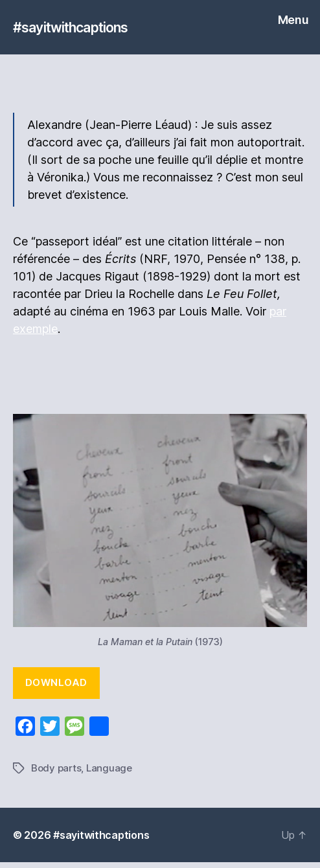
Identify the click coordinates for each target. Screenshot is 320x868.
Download (56, 682)
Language (109, 768)
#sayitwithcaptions (70, 28)
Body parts (56, 768)
